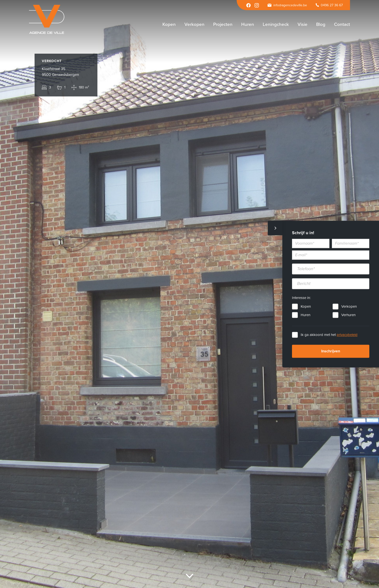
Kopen (306, 306)
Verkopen (349, 306)
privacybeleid (347, 335)
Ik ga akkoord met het (329, 335)
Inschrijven (331, 351)
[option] (189, 294)
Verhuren (348, 315)
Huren (306, 315)
